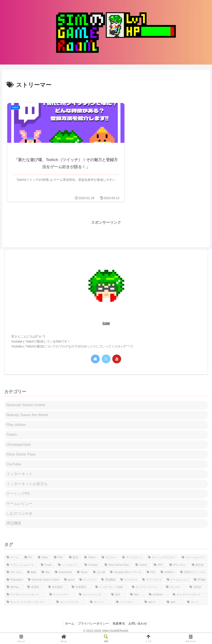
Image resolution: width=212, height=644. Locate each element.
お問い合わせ (139, 630)
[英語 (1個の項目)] (118, 601)
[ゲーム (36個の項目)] (13, 564)
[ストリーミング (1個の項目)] (93, 601)
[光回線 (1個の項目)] (198, 594)
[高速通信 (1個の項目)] (81, 594)
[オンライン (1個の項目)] (88, 587)
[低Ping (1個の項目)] (15, 594)
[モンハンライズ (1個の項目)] (71, 609)
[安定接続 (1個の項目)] (58, 594)
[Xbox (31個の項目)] (43, 564)
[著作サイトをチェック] (95, 366)
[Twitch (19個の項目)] (91, 564)
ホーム (68, 630)
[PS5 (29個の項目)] (59, 564)
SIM (106, 331)
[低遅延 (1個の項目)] (35, 594)
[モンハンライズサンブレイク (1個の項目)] (29, 609)
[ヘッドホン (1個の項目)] (128, 609)
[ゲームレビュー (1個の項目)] (178, 587)
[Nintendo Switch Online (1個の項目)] (44, 587)
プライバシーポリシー (93, 630)
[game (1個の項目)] (69, 587)
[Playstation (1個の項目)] (15, 587)
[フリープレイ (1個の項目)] (152, 587)
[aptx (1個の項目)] (174, 609)
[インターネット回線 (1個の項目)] (111, 594)
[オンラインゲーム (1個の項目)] (147, 594)
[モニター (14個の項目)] (110, 564)
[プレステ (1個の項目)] (175, 594)
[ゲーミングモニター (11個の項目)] (162, 564)
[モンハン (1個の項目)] (100, 609)
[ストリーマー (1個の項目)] (62, 601)
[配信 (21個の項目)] (74, 564)
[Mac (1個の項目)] (137, 601)
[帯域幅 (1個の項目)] (200, 587)
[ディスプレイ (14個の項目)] (133, 564)
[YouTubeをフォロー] (117, 366)
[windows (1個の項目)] (158, 601)
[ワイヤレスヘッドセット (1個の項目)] (26, 601)
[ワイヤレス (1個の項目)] (129, 587)
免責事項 (119, 630)
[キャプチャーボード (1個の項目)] (189, 601)
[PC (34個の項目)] (29, 564)
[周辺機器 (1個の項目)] (108, 587)
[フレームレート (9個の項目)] (194, 564)
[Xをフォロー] (106, 366)
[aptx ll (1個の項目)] (153, 609)
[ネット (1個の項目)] (196, 609)
